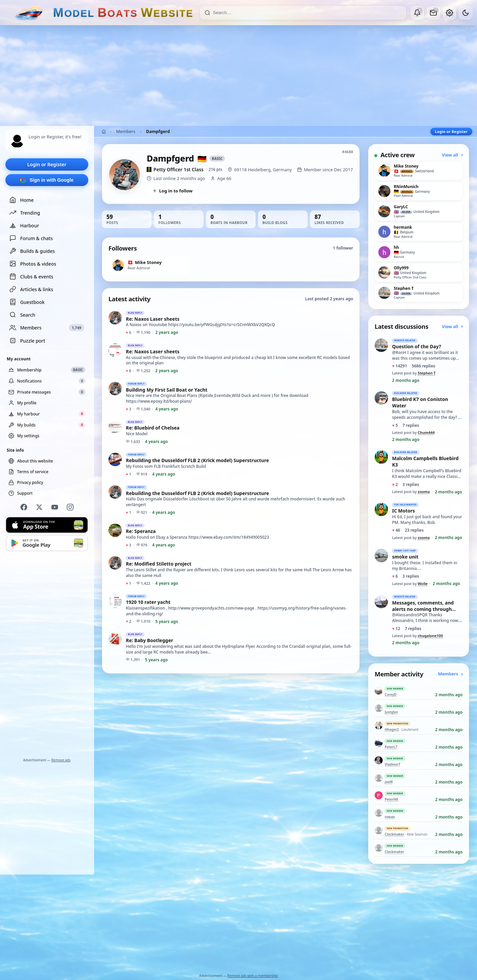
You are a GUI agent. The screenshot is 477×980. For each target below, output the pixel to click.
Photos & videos (33, 264)
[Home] (104, 132)
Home (21, 200)
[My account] (449, 13)
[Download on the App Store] (47, 525)
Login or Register (47, 164)
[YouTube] (55, 507)
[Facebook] (24, 507)
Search (22, 315)
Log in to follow (173, 191)
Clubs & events (31, 276)
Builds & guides (32, 251)
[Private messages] (433, 13)
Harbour (24, 225)
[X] (39, 507)
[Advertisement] (239, 76)
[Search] (307, 13)
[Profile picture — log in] (17, 141)
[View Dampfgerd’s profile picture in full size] (125, 175)
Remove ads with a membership (253, 976)
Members (126, 131)
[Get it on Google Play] (47, 543)
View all (452, 155)
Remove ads (61, 760)
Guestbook (27, 302)
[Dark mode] (466, 13)
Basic (217, 159)
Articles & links (31, 289)
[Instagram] (70, 507)
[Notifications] (417, 13)
